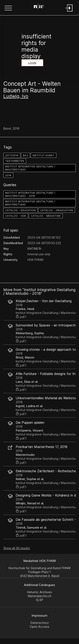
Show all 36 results (17, 548)
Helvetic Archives (39, 592)
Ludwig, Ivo (16, 96)
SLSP (39, 600)
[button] (8, 8)
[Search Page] (39, 7)
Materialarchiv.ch (40, 596)
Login (32, 63)
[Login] (69, 12)
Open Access (39, 627)
